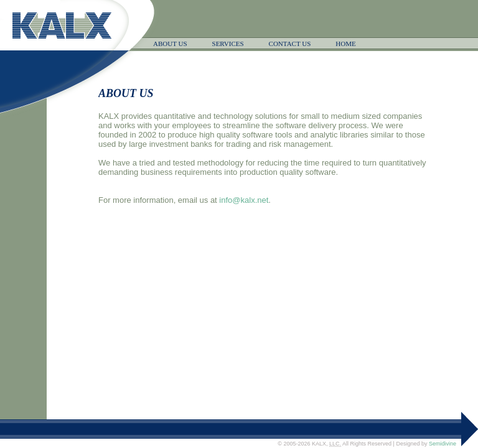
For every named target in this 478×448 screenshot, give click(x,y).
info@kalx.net (244, 200)
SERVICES (228, 44)
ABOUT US (170, 44)
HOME (345, 44)
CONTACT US (290, 44)
